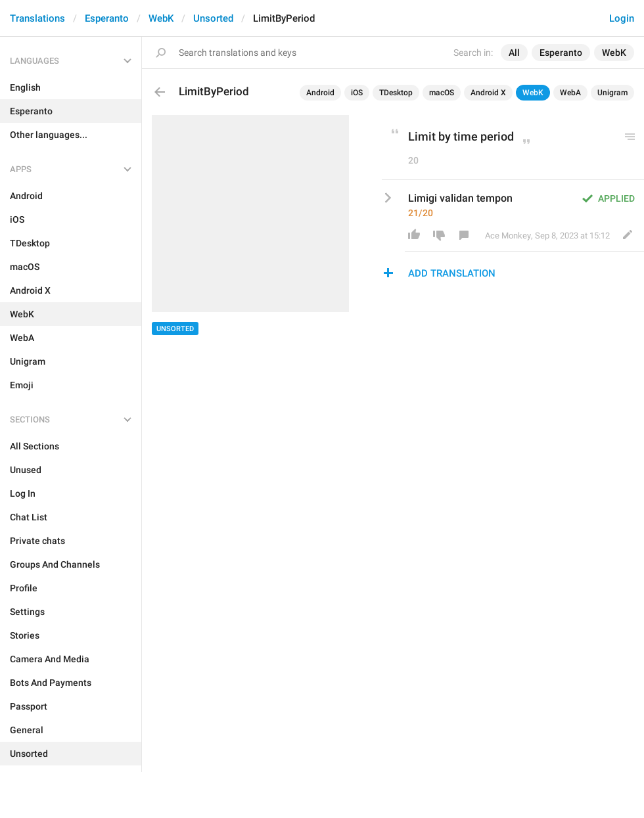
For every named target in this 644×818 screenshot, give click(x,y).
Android (320, 93)
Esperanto (107, 18)
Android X (488, 93)
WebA (570, 93)
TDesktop (396, 93)
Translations (37, 18)
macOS (442, 93)
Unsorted (213, 18)
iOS (357, 93)
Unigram (612, 93)
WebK (161, 18)
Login (622, 18)
